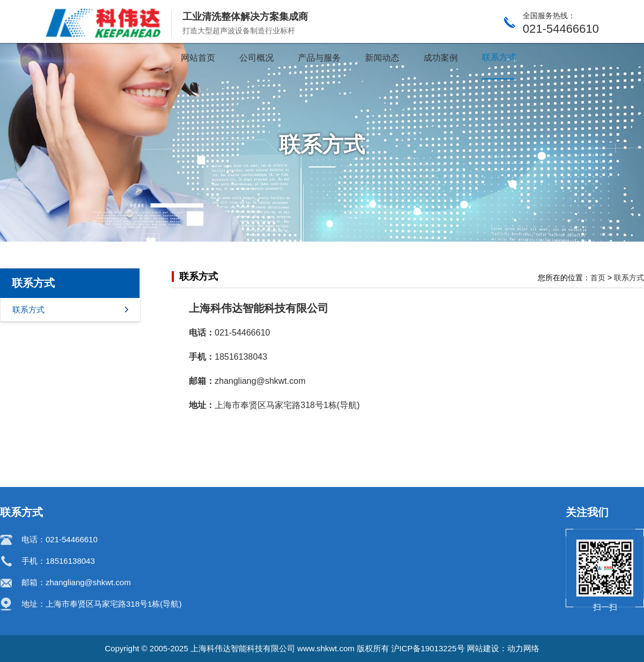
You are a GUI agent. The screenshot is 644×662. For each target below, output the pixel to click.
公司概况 (257, 58)
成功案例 (441, 58)
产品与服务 (319, 58)
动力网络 (523, 648)
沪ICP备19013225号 (428, 648)
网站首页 (198, 58)
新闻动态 (382, 58)
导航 (348, 405)
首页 (598, 278)
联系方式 (499, 57)
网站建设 (483, 648)
